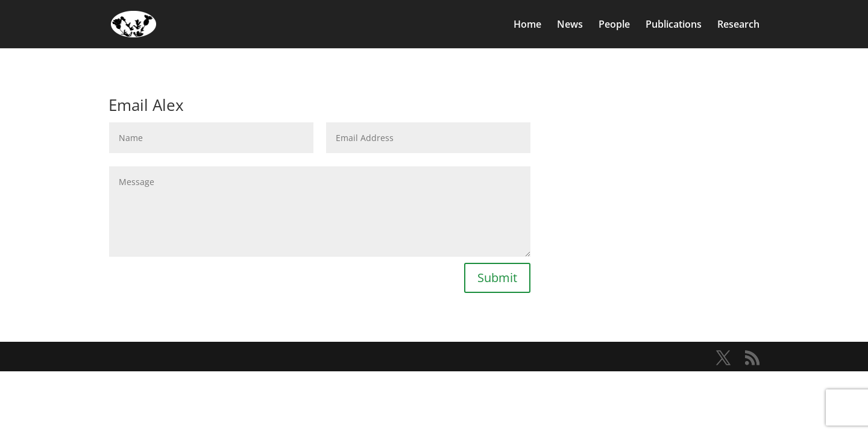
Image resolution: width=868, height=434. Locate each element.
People (614, 25)
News (570, 25)
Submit (497, 278)
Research (738, 25)
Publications (674, 25)
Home (527, 25)
